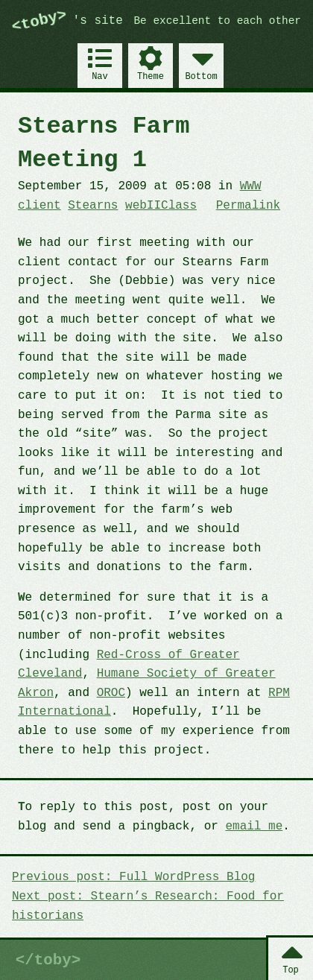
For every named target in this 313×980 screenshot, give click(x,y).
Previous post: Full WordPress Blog (133, 877)
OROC (111, 693)
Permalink (248, 206)
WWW (251, 186)
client (39, 206)
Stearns (93, 206)
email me (254, 826)
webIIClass (161, 206)
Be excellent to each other (218, 21)
